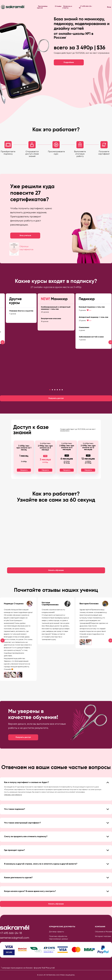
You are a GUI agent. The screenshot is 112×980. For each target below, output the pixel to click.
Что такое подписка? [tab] (57, 809)
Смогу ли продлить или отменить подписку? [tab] (57, 837)
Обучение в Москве (104, 932)
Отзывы (58, 6)
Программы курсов (42, 7)
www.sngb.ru (48, 952)
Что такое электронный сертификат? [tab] (57, 823)
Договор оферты (57, 932)
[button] (50, 390)
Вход (109, 7)
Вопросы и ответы (67, 7)
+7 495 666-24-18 (86, 7)
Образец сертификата (13, 795)
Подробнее (69, 62)
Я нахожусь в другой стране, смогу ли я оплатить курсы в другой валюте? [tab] (57, 864)
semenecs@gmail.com (15, 938)
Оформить (24, 470)
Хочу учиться (25, 236)
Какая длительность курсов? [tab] (57, 878)
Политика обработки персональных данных (59, 938)
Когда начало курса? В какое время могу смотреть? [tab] (57, 891)
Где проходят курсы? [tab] (57, 850)
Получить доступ (56, 398)
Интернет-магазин (103, 936)
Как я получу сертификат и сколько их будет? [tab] (57, 782)
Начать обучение (56, 570)
